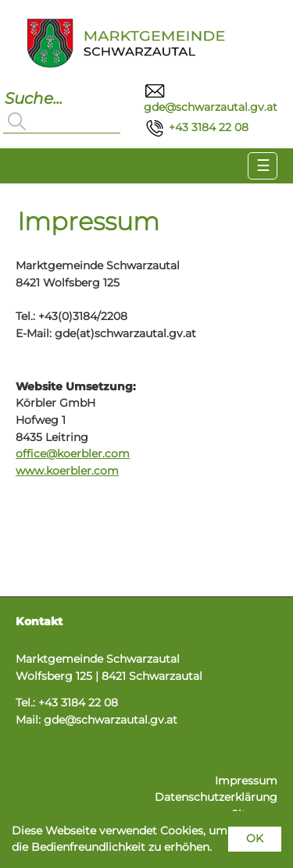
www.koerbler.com (67, 471)
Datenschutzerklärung (216, 797)
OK (255, 838)
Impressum (246, 781)
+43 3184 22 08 (196, 127)
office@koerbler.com (73, 454)
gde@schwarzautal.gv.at (111, 720)
